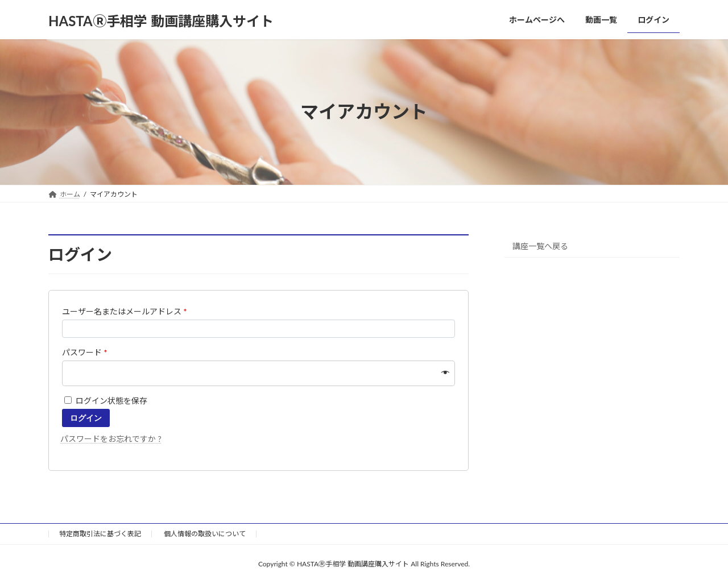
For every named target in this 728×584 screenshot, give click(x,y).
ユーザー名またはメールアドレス (125, 311)
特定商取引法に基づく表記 (100, 534)
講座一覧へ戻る (540, 245)
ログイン (86, 418)
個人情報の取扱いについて (205, 534)
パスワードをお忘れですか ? (111, 439)
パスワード (85, 352)
